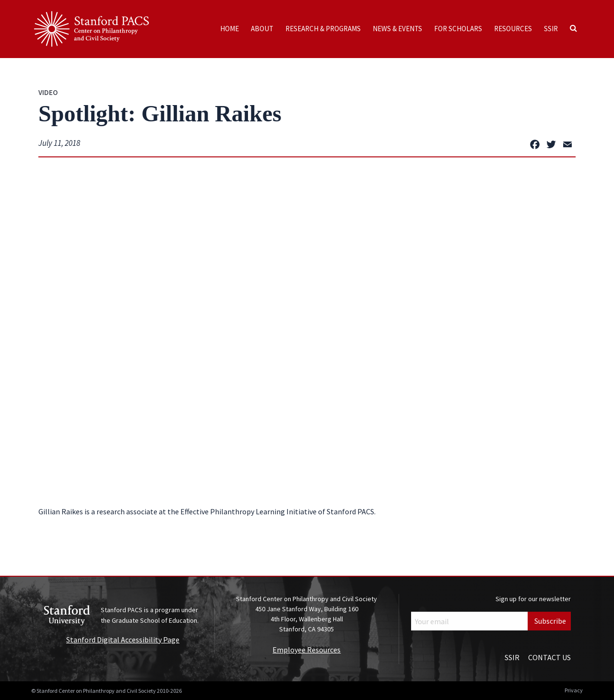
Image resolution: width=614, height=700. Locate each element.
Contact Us (549, 657)
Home (230, 29)
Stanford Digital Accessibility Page (123, 640)
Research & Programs (323, 29)
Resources (513, 29)
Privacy (574, 690)
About (262, 29)
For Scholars (458, 29)
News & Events (397, 29)
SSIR (551, 29)
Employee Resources (307, 650)
